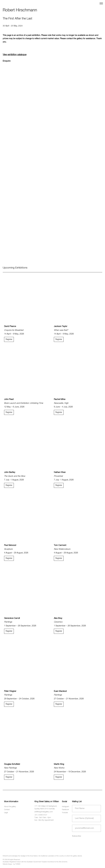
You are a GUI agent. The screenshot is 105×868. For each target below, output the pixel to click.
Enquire (7, 61)
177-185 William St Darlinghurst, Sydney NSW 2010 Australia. (46, 808)
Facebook (65, 810)
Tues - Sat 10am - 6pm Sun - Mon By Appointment (44, 819)
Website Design (7, 864)
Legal (6, 813)
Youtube (65, 813)
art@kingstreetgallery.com (44, 812)
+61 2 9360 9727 (41, 815)
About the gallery (10, 807)
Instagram (65, 807)
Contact (7, 810)
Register (9, 339)
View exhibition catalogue (15, 55)
